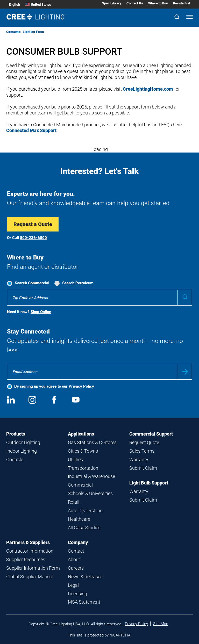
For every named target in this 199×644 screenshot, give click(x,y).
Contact (76, 551)
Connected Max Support (31, 130)
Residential (182, 3)
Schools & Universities (90, 493)
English (14, 5)
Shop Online (41, 312)
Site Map (161, 624)
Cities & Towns (83, 451)
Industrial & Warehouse (91, 476)
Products (16, 434)
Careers (76, 568)
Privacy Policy (81, 386)
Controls (15, 460)
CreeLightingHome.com (148, 89)
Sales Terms (142, 451)
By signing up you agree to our (54, 386)
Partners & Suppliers (28, 542)
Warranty (139, 460)
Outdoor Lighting (23, 442)
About (74, 559)
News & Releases (85, 577)
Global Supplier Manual (30, 577)
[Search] (177, 17)
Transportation (83, 468)
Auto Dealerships (85, 511)
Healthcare (79, 519)
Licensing (77, 594)
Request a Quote (33, 224)
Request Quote (144, 442)
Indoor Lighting (22, 451)
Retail (74, 502)
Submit (185, 372)
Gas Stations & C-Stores (92, 442)
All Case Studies (84, 528)
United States (38, 5)
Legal (73, 585)
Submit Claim (143, 468)
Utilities (75, 460)
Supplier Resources (26, 559)
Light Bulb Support (149, 483)
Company (78, 542)
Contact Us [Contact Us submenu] (135, 3)
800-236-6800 (33, 238)
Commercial (80, 485)
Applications (81, 434)
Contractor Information (30, 551)
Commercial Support (151, 434)
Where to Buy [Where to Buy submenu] (158, 3)
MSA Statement (84, 602)
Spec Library (112, 3)
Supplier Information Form (33, 568)
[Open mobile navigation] (190, 17)
